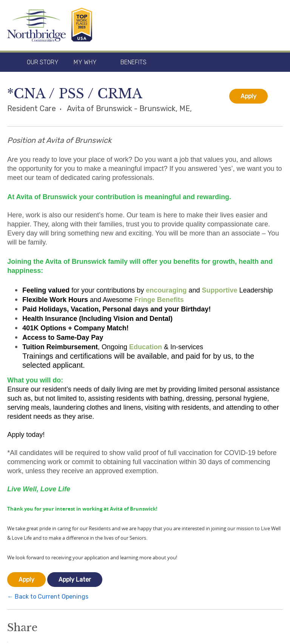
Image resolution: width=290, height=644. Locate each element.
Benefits (133, 62)
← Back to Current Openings (48, 597)
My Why (85, 62)
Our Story (43, 62)
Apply (248, 96)
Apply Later (75, 580)
